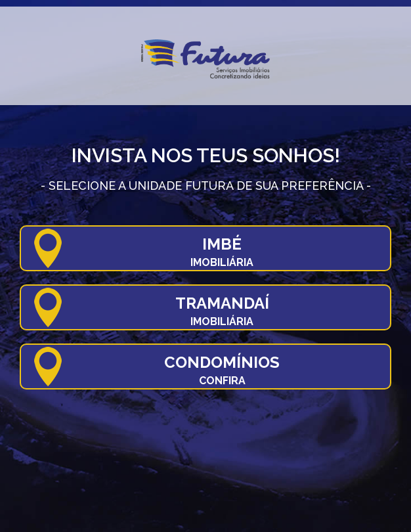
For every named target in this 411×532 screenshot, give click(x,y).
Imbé (222, 252)
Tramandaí (222, 311)
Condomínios (222, 370)
